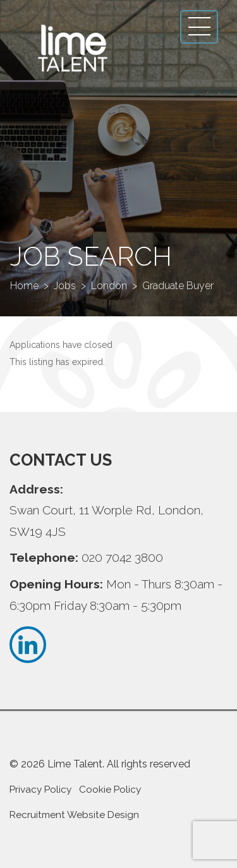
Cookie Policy (110, 790)
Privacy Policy (40, 790)
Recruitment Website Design (74, 815)
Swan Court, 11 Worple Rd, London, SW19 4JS (106, 521)
